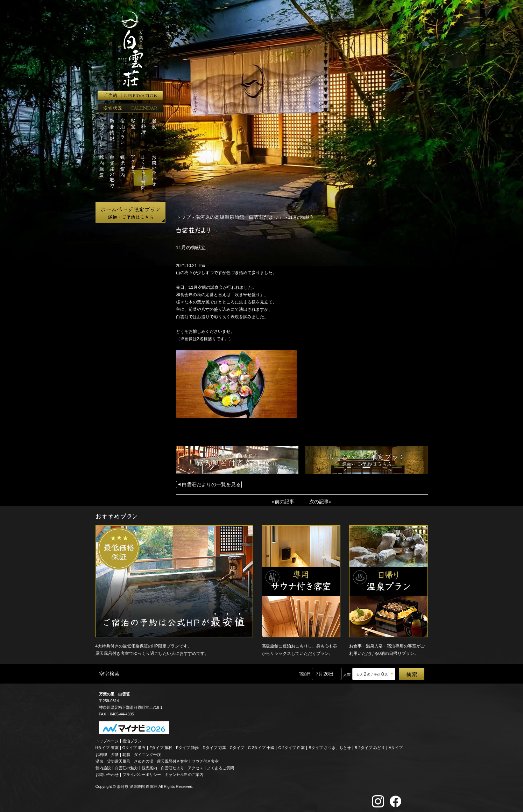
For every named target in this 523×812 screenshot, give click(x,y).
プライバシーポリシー (142, 772)
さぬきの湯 (144, 759)
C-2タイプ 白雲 (291, 745)
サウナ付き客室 (205, 759)
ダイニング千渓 (147, 752)
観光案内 (149, 765)
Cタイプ (237, 745)
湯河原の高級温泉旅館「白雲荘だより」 (231, 217)
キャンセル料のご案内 (184, 772)
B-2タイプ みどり (370, 745)
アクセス (196, 765)
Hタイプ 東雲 (107, 745)
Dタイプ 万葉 (214, 745)
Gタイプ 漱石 (134, 745)
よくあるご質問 (221, 765)
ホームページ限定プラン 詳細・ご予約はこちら (130, 212)
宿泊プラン (132, 738)
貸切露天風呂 (119, 759)
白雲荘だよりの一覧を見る (207, 483)
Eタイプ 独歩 (187, 745)
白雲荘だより (172, 765)
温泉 (99, 759)
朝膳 (126, 752)
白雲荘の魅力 (126, 765)
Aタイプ (396, 745)
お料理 (101, 752)
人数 (347, 672)
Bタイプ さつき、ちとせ (330, 745)
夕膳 (115, 752)
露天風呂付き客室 (172, 759)
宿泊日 (305, 671)
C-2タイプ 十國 (261, 745)
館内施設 (103, 765)
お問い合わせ (107, 772)
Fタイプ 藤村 (161, 745)
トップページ (107, 738)
